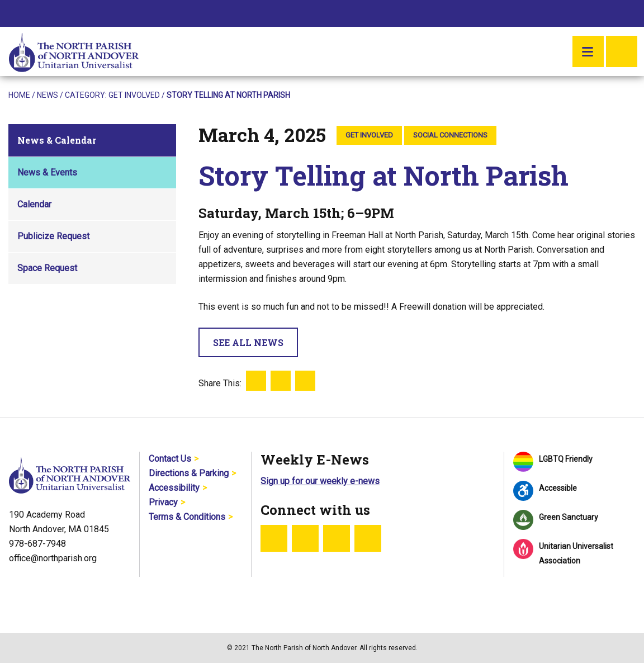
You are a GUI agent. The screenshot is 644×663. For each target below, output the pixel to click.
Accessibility (174, 488)
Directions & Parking (189, 473)
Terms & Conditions (187, 517)
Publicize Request (53, 236)
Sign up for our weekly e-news (320, 481)
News (48, 95)
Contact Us (170, 459)
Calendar (34, 204)
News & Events (47, 172)
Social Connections (450, 135)
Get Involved (134, 95)
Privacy (163, 502)
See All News (248, 342)
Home (19, 95)
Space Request (47, 268)
